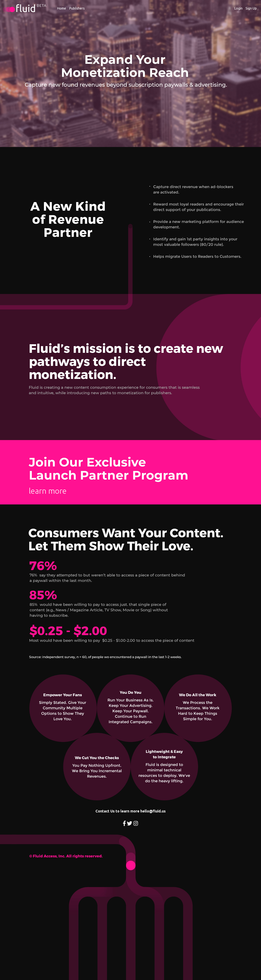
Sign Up (251, 8)
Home (62, 8)
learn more (48, 491)
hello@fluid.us (153, 811)
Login (238, 8)
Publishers (77, 8)
